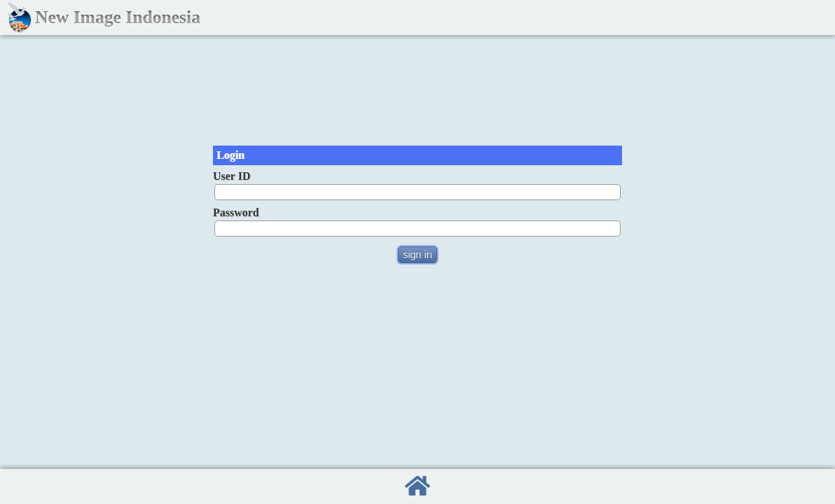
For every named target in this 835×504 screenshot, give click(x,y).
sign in (417, 255)
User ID (232, 176)
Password (236, 212)
